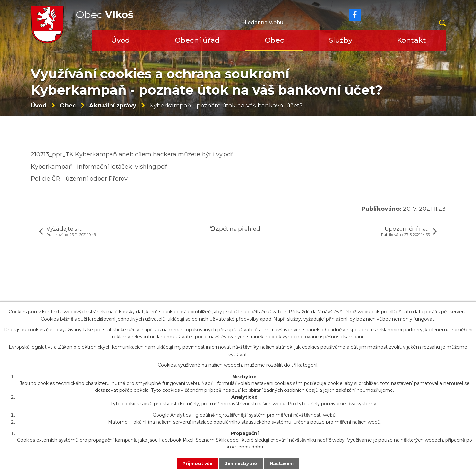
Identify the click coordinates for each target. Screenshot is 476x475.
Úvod (121, 40)
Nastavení (283, 463)
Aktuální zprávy (113, 117)
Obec (274, 40)
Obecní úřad (197, 40)
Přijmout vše (196, 463)
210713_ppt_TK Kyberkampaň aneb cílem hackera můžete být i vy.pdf (132, 165)
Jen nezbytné (241, 463)
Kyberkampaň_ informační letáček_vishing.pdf (99, 178)
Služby (341, 40)
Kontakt (412, 40)
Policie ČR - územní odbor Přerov (79, 190)
